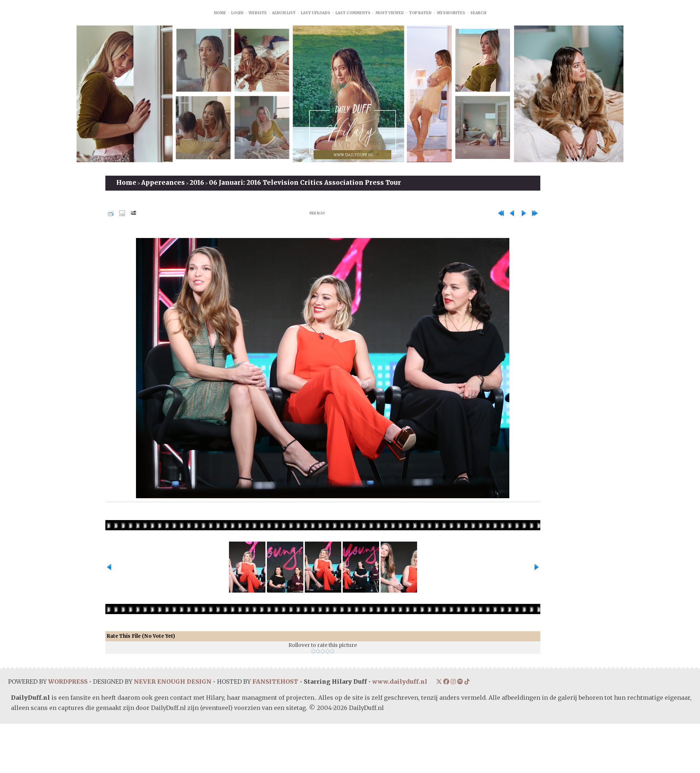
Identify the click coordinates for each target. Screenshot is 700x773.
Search (478, 13)
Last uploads (316, 13)
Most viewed (390, 13)
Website (258, 13)
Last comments (353, 13)
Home (220, 13)
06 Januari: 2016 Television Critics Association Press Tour (305, 183)
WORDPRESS (68, 682)
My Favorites (451, 13)
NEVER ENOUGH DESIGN (172, 682)
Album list (284, 13)
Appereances (163, 183)
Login (237, 13)
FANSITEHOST (275, 682)
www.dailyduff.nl (399, 682)
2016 (197, 183)
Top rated (420, 13)
